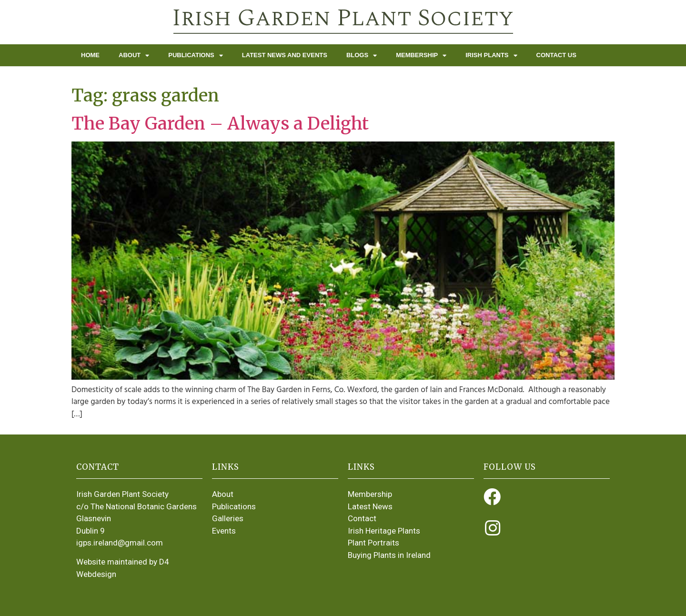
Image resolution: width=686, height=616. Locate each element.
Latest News (370, 506)
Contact (362, 518)
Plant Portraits (373, 543)
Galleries (228, 518)
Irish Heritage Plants (384, 531)
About (134, 56)
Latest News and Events (285, 55)
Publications (196, 56)
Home (90, 55)
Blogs (362, 56)
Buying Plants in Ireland (389, 555)
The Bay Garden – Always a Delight (220, 124)
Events (224, 531)
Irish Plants (491, 56)
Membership (421, 56)
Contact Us (556, 55)
